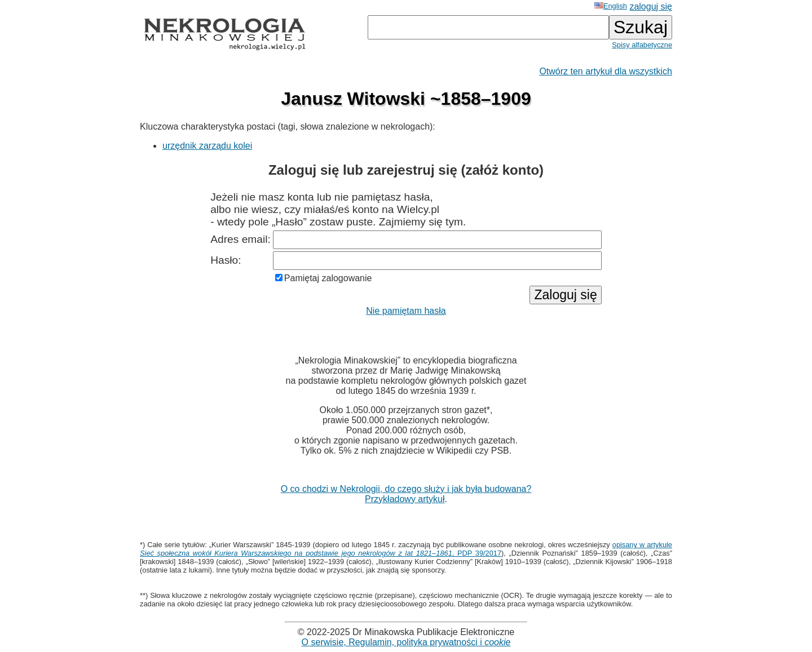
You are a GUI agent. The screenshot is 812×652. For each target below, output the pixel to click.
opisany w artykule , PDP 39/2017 (406, 549)
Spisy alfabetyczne (642, 45)
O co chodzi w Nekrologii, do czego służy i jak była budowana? (406, 489)
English (611, 6)
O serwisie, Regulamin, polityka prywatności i (406, 642)
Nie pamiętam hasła (406, 311)
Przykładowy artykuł (405, 499)
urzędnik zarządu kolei (207, 146)
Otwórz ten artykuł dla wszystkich (606, 71)
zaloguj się (651, 6)
